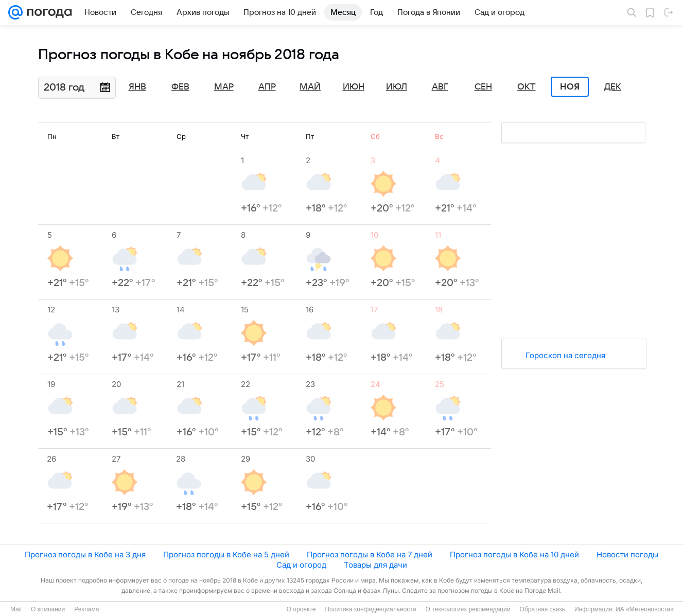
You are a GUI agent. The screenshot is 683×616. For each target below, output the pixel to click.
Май (310, 87)
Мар (224, 87)
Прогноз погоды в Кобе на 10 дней (514, 555)
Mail (16, 609)
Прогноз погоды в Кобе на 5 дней (226, 555)
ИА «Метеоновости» (645, 609)
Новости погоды (627, 555)
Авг (440, 87)
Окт (527, 87)
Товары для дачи (375, 565)
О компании (48, 609)
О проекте (301, 609)
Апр (267, 87)
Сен (483, 87)
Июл (397, 87)
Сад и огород (301, 565)
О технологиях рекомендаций (468, 609)
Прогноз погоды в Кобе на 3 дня (85, 555)
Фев (180, 87)
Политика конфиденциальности (370, 609)
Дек (613, 87)
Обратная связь (542, 609)
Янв (137, 87)
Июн (354, 87)
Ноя (570, 87)
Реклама (86, 609)
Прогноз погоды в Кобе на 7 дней (370, 555)
